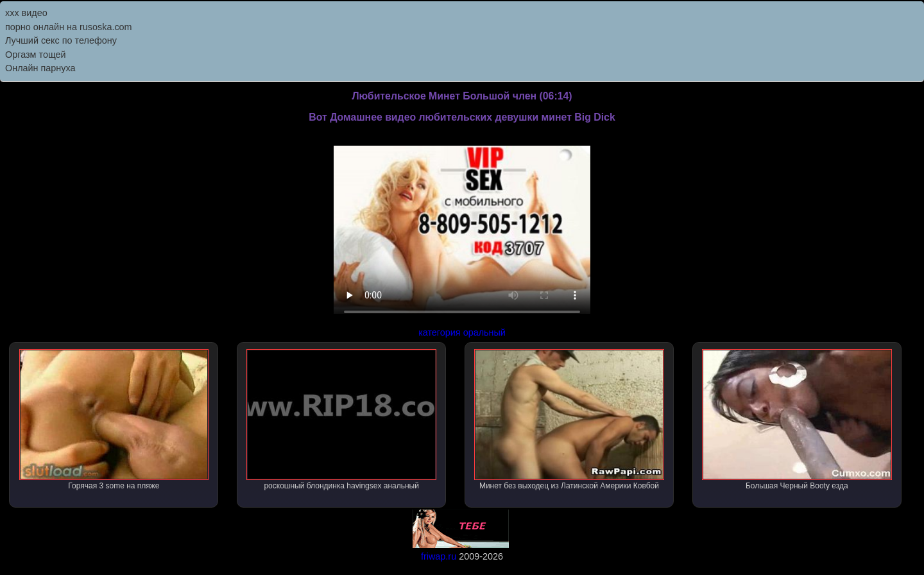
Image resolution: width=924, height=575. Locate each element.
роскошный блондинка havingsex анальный (341, 420)
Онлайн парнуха (40, 68)
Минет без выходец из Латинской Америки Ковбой (569, 420)
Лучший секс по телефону (61, 40)
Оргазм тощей (36, 55)
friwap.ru (439, 556)
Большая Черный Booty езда (797, 420)
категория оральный (462, 332)
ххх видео (26, 13)
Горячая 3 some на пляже (114, 420)
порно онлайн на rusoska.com (69, 27)
